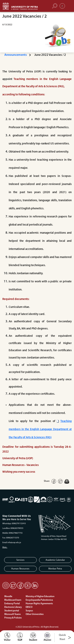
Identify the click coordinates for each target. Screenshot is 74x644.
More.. (5, 547)
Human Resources (20, 569)
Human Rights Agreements (39, 604)
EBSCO (29, 607)
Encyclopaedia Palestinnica (39, 600)
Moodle (8, 597)
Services (20, 560)
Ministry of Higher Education (40, 597)
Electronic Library (13, 607)
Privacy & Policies (13, 618)
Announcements (16, 55)
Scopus (29, 611)
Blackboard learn (13, 600)
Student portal (12, 611)
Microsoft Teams (13, 614)
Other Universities (35, 614)
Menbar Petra (55, 569)
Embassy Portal (12, 604)
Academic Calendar (55, 560)
